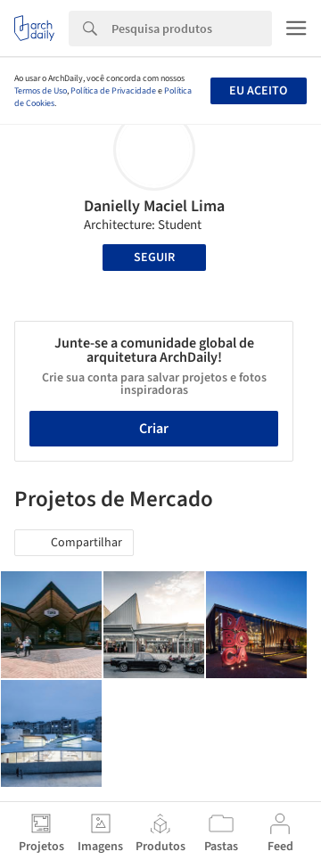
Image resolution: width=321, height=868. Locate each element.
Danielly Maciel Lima (154, 206)
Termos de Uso (41, 91)
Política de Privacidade (113, 91)
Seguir (154, 258)
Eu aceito (258, 91)
